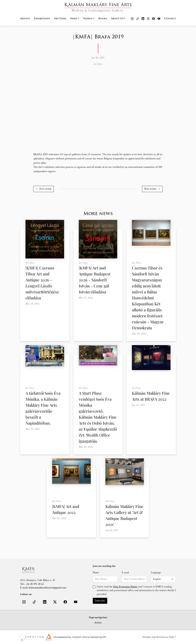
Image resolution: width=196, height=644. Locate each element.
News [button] (74, 19)
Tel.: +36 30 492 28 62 (32, 584)
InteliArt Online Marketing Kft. (89, 637)
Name (96, 573)
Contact (170, 19)
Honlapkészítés (62, 637)
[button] (44, 189)
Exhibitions (42, 19)
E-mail (125, 573)
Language (156, 573)
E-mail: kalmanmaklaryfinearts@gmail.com (43, 588)
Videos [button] (88, 19)
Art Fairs (60, 19)
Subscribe (100, 601)
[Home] (98, 6)
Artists (25, 19)
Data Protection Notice (125, 587)
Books (103, 19)
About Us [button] (117, 19)
